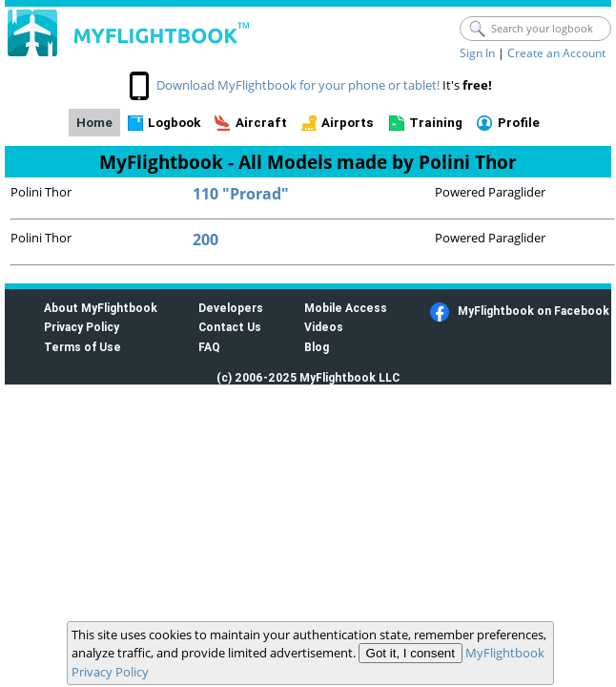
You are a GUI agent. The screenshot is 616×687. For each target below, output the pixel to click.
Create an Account (556, 53)
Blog (317, 347)
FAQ (209, 347)
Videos (324, 327)
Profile (519, 123)
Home (94, 123)
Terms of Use (82, 347)
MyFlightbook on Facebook (534, 311)
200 (205, 239)
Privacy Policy (82, 327)
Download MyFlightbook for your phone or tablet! (298, 85)
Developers (231, 308)
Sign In (477, 53)
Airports (348, 123)
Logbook (174, 123)
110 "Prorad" (241, 194)
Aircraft (261, 123)
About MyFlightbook (101, 308)
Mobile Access (346, 308)
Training (436, 123)
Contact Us (230, 327)
